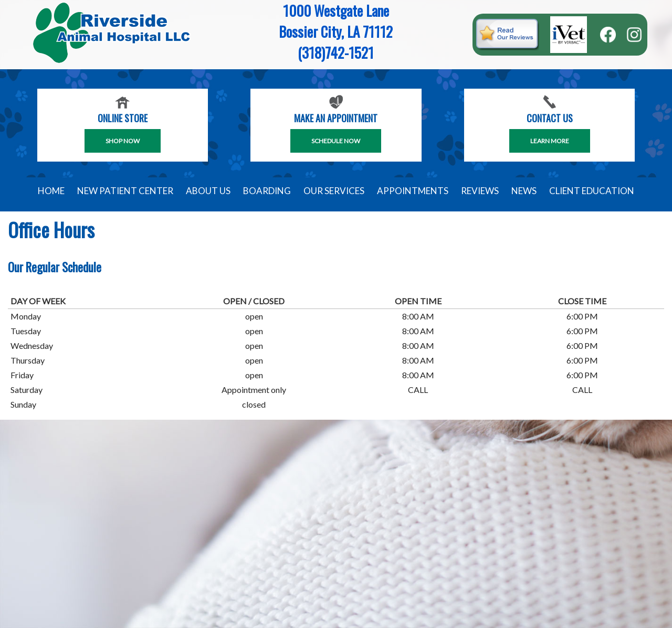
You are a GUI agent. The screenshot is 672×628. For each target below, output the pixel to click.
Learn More (550, 141)
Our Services (334, 191)
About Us (208, 191)
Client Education (592, 191)
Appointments (413, 191)
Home (51, 191)
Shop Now (123, 141)
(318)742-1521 (336, 52)
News (524, 191)
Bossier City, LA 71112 (336, 31)
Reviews (480, 191)
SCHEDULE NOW (336, 141)
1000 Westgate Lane (336, 10)
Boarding (267, 191)
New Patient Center (125, 191)
